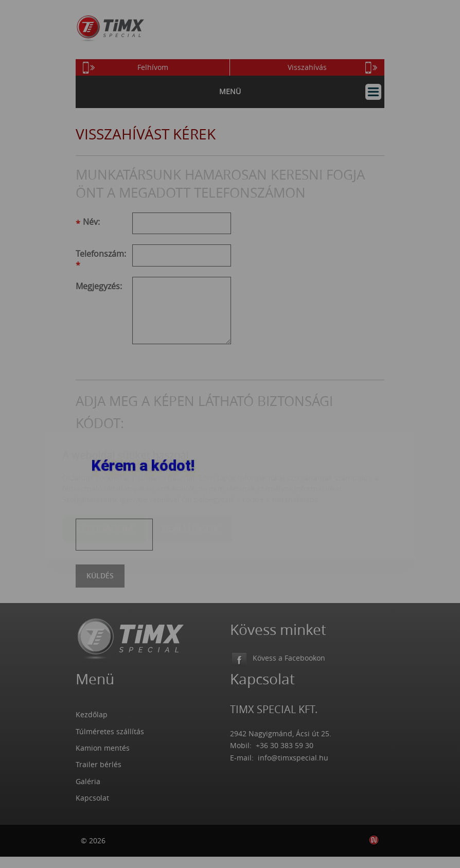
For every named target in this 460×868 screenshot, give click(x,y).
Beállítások (190, 468)
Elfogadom (105, 468)
